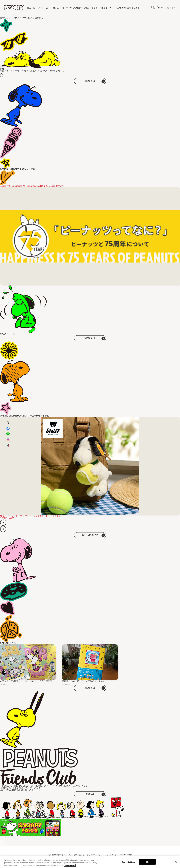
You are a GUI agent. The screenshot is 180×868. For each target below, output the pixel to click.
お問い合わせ (79, 855)
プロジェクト (128, 8)
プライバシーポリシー (95, 855)
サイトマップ (112, 855)
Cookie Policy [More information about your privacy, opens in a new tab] (70, 865)
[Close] (176, 862)
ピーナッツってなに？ (72, 8)
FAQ (70, 855)
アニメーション (91, 8)
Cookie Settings (126, 855)
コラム (56, 8)
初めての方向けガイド (57, 855)
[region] (90, 862)
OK (147, 862)
